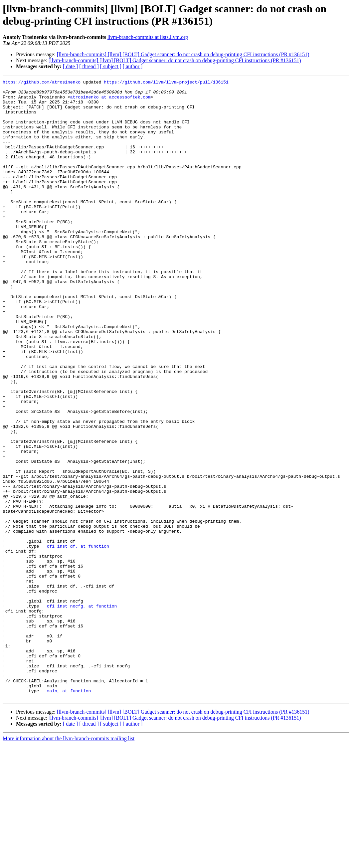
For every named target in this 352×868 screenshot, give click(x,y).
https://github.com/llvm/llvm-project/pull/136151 (166, 83)
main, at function (69, 813)
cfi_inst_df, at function (78, 640)
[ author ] (133, 66)
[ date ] (70, 66)
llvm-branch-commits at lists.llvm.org (148, 37)
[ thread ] (89, 66)
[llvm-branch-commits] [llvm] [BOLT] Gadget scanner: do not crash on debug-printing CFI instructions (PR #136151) (183, 54)
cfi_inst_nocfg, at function (82, 712)
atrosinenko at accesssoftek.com (110, 101)
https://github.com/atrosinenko (42, 83)
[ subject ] (111, 66)
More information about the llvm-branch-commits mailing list (69, 862)
